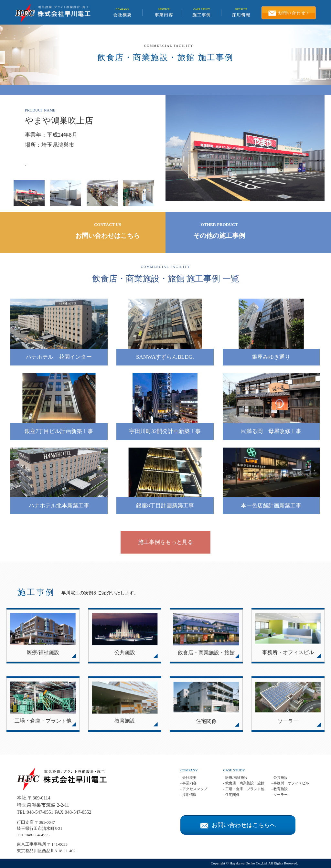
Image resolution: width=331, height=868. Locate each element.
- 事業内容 (188, 783)
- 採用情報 (188, 795)
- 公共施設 (280, 778)
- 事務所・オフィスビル (290, 783)
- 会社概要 (188, 778)
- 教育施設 (280, 789)
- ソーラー (280, 795)
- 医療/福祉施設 (235, 778)
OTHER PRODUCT (219, 231)
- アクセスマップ (194, 789)
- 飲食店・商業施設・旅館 (244, 783)
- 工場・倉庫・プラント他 (244, 789)
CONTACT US (108, 231)
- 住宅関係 (231, 795)
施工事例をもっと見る (165, 542)
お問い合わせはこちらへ (238, 825)
